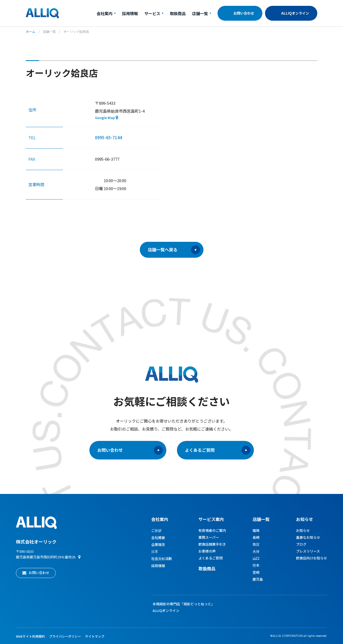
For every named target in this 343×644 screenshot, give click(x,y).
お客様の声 (207, 551)
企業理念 (158, 544)
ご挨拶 (156, 530)
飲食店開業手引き (212, 544)
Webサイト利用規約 (30, 636)
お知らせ (305, 519)
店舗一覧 (202, 13)
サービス (154, 13)
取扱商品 (178, 13)
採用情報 (130, 13)
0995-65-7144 (108, 137)
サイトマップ (95, 636)
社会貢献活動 (162, 558)
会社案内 (106, 13)
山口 (256, 558)
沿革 (155, 551)
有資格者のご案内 (212, 530)
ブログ (301, 544)
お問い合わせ (244, 13)
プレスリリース (308, 551)
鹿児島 (258, 579)
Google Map (105, 118)
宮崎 (256, 572)
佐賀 (256, 544)
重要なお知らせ (308, 537)
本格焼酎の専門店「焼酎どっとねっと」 (184, 604)
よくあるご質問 (218, 450)
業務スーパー (209, 537)
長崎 (256, 537)
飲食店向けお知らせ (312, 558)
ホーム (31, 31)
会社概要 (158, 538)
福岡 (256, 530)
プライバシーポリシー (65, 636)
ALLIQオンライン (295, 13)
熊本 (256, 565)
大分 (256, 551)
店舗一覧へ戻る (174, 250)
